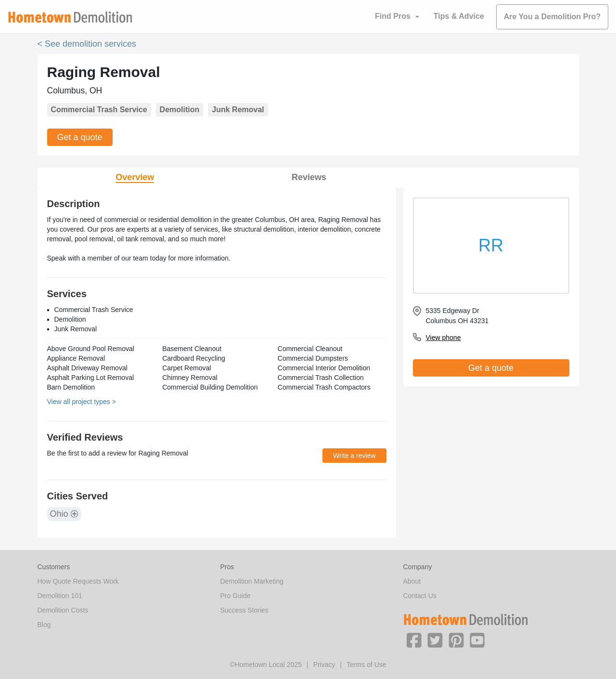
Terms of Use (366, 665)
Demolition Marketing (252, 581)
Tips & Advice (459, 16)
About (412, 581)
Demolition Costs (63, 610)
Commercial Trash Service (99, 110)
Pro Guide (236, 596)
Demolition (180, 110)
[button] (414, 640)
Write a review (354, 456)
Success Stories (244, 610)
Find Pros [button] (393, 16)
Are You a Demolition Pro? (552, 17)
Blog (44, 625)
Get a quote (80, 137)
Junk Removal (238, 110)
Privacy (324, 665)
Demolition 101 (60, 596)
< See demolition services (87, 44)
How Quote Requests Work (78, 581)
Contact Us (420, 596)
